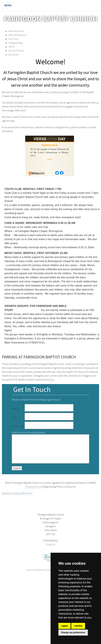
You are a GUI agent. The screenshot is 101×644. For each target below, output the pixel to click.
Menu (8, 5)
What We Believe (17, 35)
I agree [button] (64, 626)
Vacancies (14, 54)
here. (52, 380)
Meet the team (16, 31)
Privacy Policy (33, 487)
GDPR (11, 47)
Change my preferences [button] (73, 632)
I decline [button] (78, 626)
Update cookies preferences (17, 493)
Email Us (51, 544)
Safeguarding (16, 43)
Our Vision (14, 39)
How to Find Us (16, 51)
